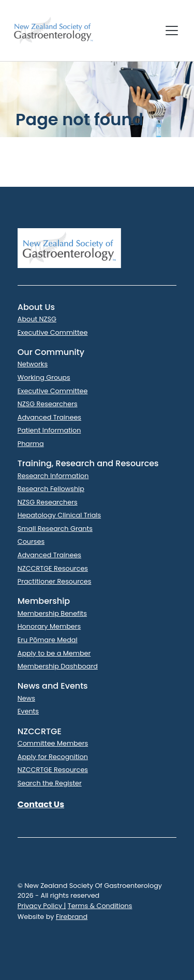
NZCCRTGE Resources (53, 568)
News (26, 698)
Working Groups (44, 377)
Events (28, 711)
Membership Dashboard (58, 666)
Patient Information (49, 430)
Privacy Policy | (42, 906)
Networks (33, 364)
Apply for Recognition (53, 757)
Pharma (31, 444)
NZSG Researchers (48, 404)
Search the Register (50, 783)
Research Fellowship (51, 489)
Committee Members (53, 743)
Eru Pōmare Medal (48, 640)
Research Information (53, 476)
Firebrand (72, 917)
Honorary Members (49, 626)
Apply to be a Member (54, 653)
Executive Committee (53, 332)
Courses (31, 541)
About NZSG (37, 319)
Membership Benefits (52, 613)
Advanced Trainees (49, 417)
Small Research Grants (55, 529)
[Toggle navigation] (172, 31)
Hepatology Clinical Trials (59, 515)
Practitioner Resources (55, 581)
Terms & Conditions (100, 906)
